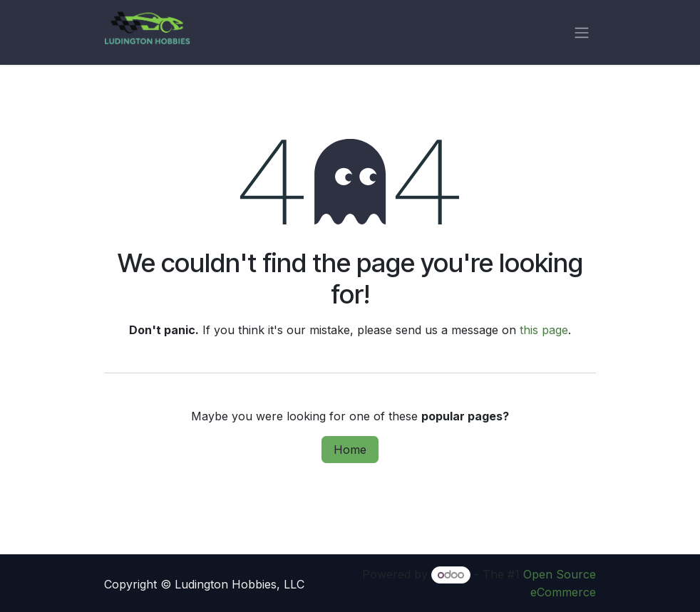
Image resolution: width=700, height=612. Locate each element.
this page (544, 330)
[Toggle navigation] (582, 33)
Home (350, 450)
